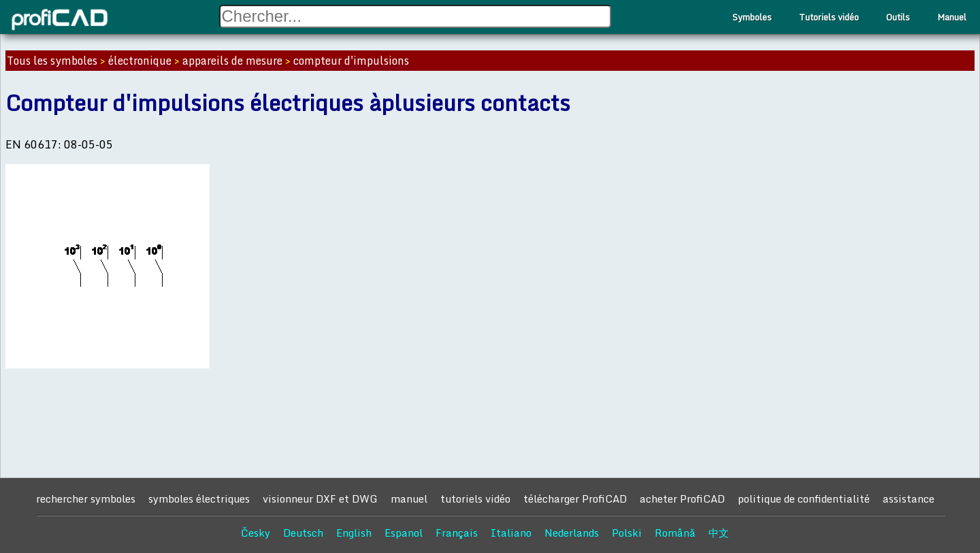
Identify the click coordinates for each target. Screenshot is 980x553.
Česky (256, 533)
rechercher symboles (86, 499)
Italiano (511, 533)
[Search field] (415, 16)
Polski (627, 533)
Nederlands (572, 533)
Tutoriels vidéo (829, 17)
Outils (898, 17)
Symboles (752, 17)
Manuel (952, 17)
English (354, 533)
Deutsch (303, 533)
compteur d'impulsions (351, 61)
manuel (409, 499)
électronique (140, 61)
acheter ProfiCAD (682, 499)
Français (457, 533)
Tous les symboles (52, 61)
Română (675, 533)
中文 (719, 533)
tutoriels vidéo (475, 499)
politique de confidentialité (804, 499)
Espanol (404, 533)
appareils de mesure (232, 61)
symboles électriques (199, 499)
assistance (909, 499)
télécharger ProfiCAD (575, 499)
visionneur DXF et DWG (320, 499)
